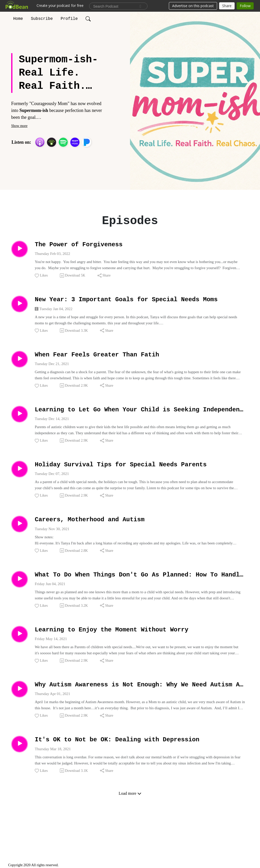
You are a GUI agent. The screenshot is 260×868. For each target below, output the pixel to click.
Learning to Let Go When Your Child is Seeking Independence (140, 419)
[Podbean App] (52, 142)
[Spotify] (63, 142)
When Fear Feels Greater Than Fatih (118, 361)
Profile (69, 19)
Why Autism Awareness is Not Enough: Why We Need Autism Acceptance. (140, 707)
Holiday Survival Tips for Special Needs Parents (140, 477)
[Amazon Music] (75, 142)
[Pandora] (87, 142)
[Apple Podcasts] (40, 142)
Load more (130, 820)
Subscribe (42, 19)
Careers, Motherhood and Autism (108, 534)
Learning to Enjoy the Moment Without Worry (137, 650)
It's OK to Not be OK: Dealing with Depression (140, 765)
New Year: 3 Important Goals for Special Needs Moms (140, 304)
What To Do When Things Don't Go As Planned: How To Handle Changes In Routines (140, 592)
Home (18, 19)
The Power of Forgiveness (93, 246)
